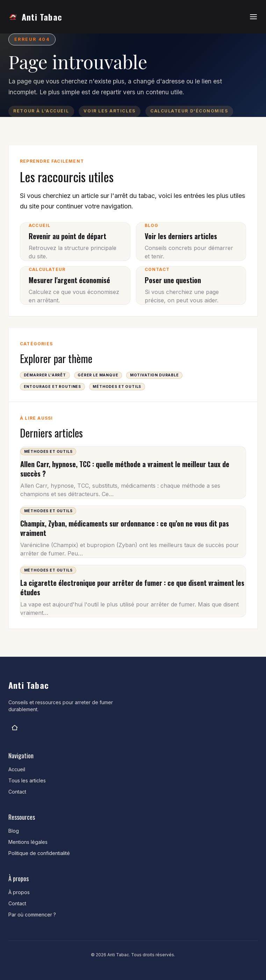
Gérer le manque (98, 375)
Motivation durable (154, 375)
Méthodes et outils (117, 387)
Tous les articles (27, 780)
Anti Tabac (42, 17)
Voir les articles (109, 111)
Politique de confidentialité (39, 853)
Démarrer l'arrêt (45, 375)
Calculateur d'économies (189, 111)
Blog (14, 831)
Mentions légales (28, 842)
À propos (19, 892)
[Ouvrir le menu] (253, 17)
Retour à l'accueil (41, 111)
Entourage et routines (52, 387)
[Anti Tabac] (15, 728)
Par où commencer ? (32, 915)
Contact (17, 792)
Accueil (17, 769)
